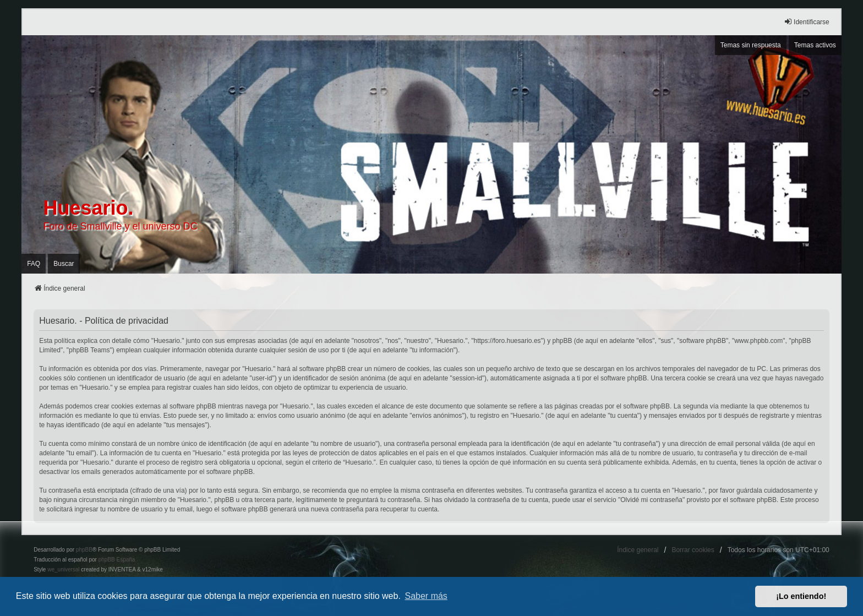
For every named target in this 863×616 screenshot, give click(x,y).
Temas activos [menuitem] (815, 45)
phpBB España (117, 560)
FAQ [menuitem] (34, 264)
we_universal (63, 569)
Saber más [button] (426, 596)
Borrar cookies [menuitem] (693, 550)
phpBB (84, 550)
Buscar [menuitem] (64, 264)
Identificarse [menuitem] (807, 22)
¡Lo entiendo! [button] (801, 596)
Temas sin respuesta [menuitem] (751, 45)
